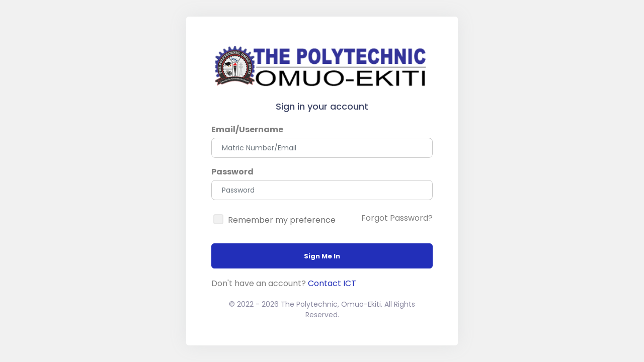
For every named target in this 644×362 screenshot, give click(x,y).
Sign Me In (322, 256)
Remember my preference (282, 220)
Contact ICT (332, 283)
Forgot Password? (397, 218)
